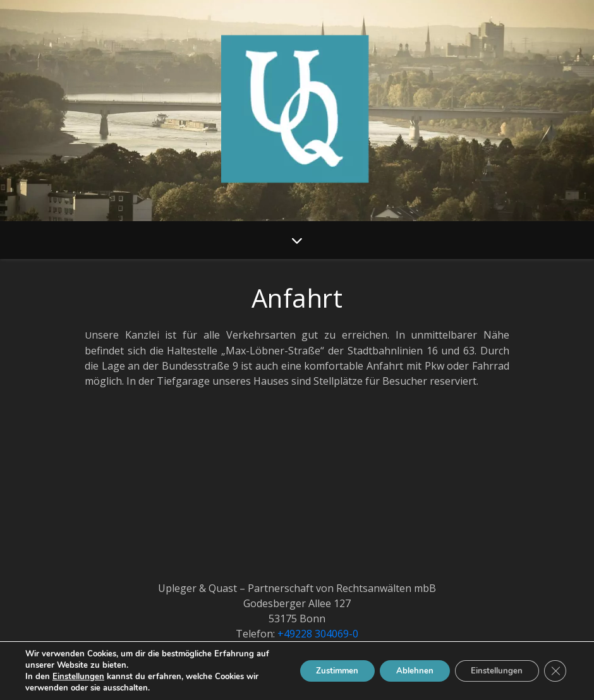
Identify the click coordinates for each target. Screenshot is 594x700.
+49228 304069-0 (318, 634)
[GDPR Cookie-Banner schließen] (555, 671)
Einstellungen (78, 677)
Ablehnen (403, 671)
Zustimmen (319, 671)
